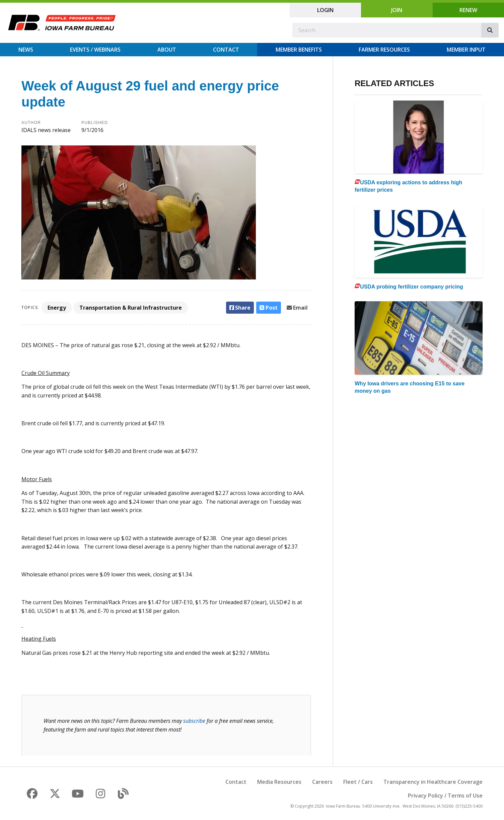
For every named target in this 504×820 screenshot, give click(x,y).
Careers (322, 782)
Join (397, 10)
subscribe (194, 721)
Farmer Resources (384, 50)
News (26, 50)
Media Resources (279, 782)
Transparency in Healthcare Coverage (433, 782)
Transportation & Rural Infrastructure (131, 308)
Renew (468, 10)
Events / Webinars (95, 50)
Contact (226, 50)
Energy (57, 308)
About (167, 50)
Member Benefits (299, 50)
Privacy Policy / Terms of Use (445, 796)
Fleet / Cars (358, 782)
